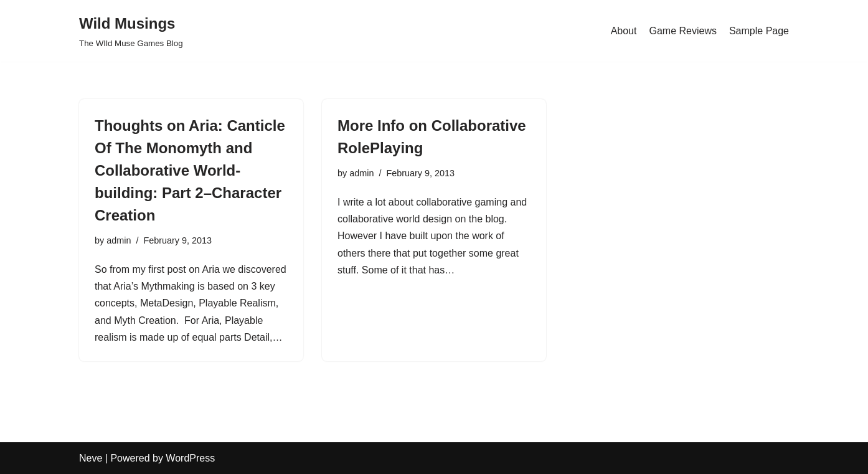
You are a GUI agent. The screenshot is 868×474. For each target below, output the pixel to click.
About (624, 31)
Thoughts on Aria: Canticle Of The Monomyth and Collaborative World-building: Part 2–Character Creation (190, 170)
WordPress (190, 458)
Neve (91, 458)
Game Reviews (682, 31)
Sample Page (759, 31)
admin (119, 240)
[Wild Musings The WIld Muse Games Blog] (131, 31)
